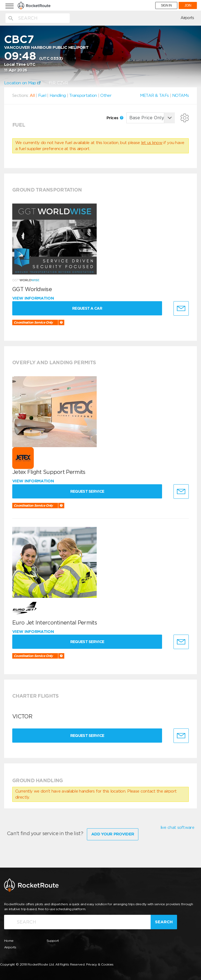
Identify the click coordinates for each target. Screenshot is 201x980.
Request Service (89, 491)
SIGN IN (166, 5)
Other (106, 95)
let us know (152, 143)
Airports (187, 18)
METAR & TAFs (154, 95)
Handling (58, 95)
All (32, 95)
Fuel (42, 95)
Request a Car (89, 308)
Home (9, 940)
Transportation (83, 95)
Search (164, 921)
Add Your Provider (113, 833)
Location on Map (22, 83)
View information (34, 298)
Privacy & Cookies (100, 963)
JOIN (188, 5)
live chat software (177, 827)
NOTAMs (180, 95)
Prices (115, 118)
